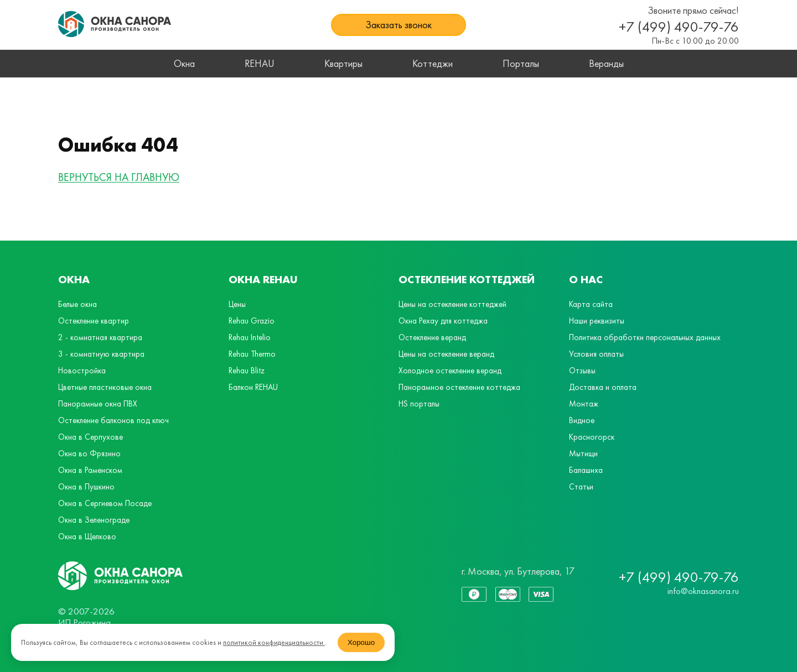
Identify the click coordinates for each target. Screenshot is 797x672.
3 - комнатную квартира (101, 354)
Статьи (581, 487)
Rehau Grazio (252, 321)
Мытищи (583, 454)
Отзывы (582, 371)
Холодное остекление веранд (450, 371)
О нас (586, 279)
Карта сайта (591, 304)
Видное (582, 420)
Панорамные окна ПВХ (98, 404)
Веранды (606, 63)
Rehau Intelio (250, 337)
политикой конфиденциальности (274, 642)
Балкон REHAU (253, 387)
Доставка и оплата (603, 387)
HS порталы (419, 404)
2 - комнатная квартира (100, 337)
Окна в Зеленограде (94, 520)
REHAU (260, 63)
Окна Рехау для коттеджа (443, 321)
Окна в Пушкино (86, 487)
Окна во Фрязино (89, 454)
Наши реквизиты (597, 321)
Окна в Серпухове (90, 437)
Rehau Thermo (252, 354)
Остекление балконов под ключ (113, 420)
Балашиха (586, 470)
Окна (184, 63)
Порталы (521, 63)
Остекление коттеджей (467, 279)
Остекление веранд (432, 337)
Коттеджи (433, 63)
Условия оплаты (596, 354)
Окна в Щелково (87, 536)
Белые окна (77, 304)
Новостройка (82, 371)
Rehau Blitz (247, 371)
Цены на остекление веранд (446, 354)
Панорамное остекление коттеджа (459, 387)
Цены (237, 304)
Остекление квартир (94, 321)
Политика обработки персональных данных (645, 337)
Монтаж (584, 404)
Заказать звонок (398, 25)
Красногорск (592, 437)
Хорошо (361, 642)
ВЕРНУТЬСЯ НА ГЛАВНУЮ (119, 177)
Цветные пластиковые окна (105, 387)
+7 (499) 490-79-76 (679, 27)
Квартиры (343, 63)
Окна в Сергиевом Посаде (105, 503)
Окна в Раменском (90, 470)
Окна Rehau (263, 279)
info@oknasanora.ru (703, 591)
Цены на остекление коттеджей (452, 304)
